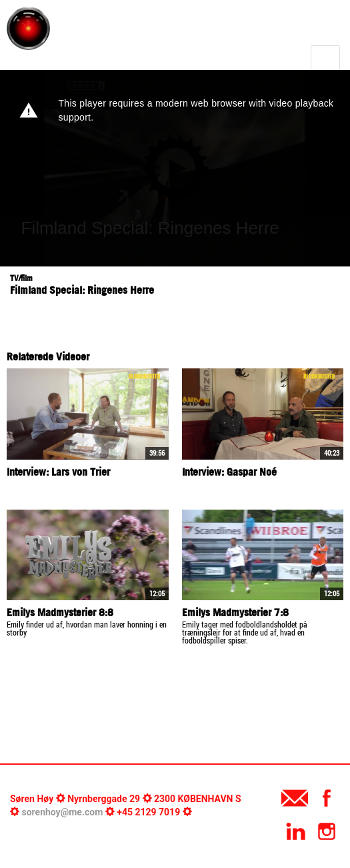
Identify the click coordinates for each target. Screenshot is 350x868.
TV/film (21, 278)
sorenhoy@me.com (62, 812)
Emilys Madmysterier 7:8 (235, 612)
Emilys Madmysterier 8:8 (60, 612)
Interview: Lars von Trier (58, 472)
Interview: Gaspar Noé (229, 472)
